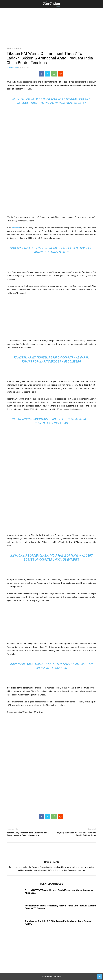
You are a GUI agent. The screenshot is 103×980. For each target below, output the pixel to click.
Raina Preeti (13, 68)
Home (9, 48)
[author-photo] (51, 858)
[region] (51, 29)
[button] (11, 4)
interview (16, 228)
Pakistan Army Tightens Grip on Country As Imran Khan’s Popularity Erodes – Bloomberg (28, 834)
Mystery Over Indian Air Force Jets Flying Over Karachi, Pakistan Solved (77, 834)
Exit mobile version (51, 977)
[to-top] (100, 976)
